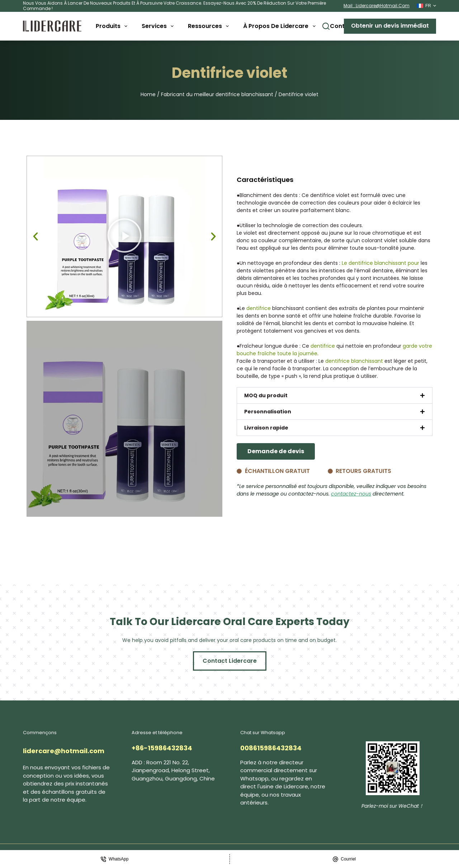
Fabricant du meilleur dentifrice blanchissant (217, 94)
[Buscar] (326, 26)
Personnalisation (268, 412)
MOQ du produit (266, 395)
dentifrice (259, 308)
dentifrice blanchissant (354, 361)
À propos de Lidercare (281, 26)
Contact (342, 26)
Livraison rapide (266, 428)
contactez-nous (351, 494)
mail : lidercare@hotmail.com (377, 6)
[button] (36, 236)
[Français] (426, 6)
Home (148, 94)
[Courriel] (345, 859)
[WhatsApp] (115, 859)
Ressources (210, 26)
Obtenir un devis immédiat (390, 26)
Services (159, 26)
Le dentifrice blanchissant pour (380, 263)
